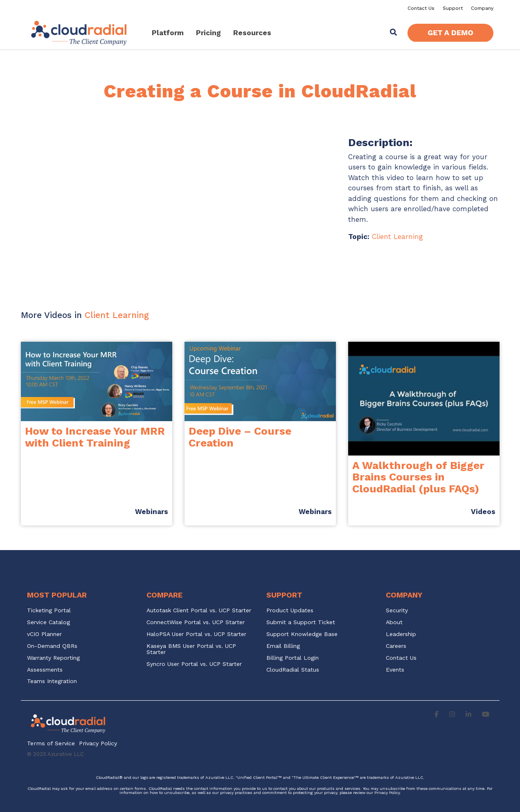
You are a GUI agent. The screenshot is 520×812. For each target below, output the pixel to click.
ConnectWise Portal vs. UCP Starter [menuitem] (196, 622)
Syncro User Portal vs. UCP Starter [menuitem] (194, 664)
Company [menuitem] (482, 8)
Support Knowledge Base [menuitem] (302, 634)
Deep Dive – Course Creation (240, 437)
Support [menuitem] (453, 8)
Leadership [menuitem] (401, 634)
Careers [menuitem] (396, 646)
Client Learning (397, 237)
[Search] (393, 33)
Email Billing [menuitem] (283, 646)
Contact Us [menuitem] (421, 8)
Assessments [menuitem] (45, 670)
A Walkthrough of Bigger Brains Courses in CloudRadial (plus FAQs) (418, 477)
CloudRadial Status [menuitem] (293, 670)
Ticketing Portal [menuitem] (49, 610)
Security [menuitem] (397, 610)
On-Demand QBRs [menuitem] (52, 646)
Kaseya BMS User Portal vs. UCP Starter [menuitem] (192, 649)
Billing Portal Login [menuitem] (293, 658)
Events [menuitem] (395, 670)
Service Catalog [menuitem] (50, 622)
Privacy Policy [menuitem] (98, 743)
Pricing (208, 33)
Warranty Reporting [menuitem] (53, 658)
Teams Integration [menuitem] (52, 681)
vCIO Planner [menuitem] (44, 634)
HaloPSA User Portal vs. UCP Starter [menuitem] (196, 634)
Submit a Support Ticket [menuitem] (301, 622)
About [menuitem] (394, 622)
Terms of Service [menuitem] (51, 743)
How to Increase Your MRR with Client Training (95, 437)
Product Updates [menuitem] (290, 610)
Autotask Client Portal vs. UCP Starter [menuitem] (199, 610)
